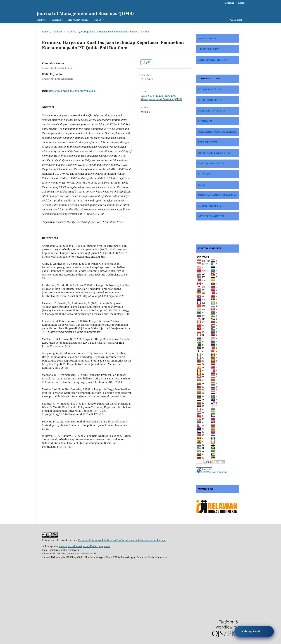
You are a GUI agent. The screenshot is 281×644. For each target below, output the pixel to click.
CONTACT (204, 174)
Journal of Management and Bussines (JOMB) (85, 13)
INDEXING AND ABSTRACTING (218, 195)
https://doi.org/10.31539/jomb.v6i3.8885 (72, 91)
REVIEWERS (206, 121)
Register (229, 3)
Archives (57, 20)
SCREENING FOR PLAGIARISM (217, 132)
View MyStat (220, 472)
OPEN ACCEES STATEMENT (215, 153)
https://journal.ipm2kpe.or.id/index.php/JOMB (84, 546)
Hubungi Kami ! (252, 631)
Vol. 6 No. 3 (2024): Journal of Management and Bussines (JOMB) (102, 32)
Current (41, 20)
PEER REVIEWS (208, 142)
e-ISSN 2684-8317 (208, 49)
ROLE (201, 185)
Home (45, 32)
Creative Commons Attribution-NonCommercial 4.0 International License (122, 540)
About (98, 20)
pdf (148, 62)
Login (241, 3)
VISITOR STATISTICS (211, 163)
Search (236, 20)
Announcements (78, 20)
